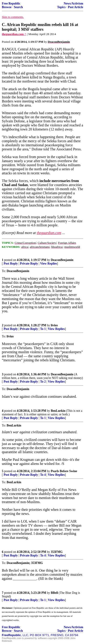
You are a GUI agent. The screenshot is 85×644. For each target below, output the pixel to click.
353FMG (57, 552)
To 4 (43, 475)
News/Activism (73, 4)
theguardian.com (49, 233)
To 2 (43, 382)
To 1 (43, 329)
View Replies (49, 264)
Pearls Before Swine (64, 471)
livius (54, 325)
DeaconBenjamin (62, 260)
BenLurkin (58, 411)
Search (18, 7)
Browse (7, 7)
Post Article (75, 7)
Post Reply (11, 264)
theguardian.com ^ (14, 34)
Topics (61, 7)
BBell (54, 593)
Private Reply (29, 264)
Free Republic (11, 4)
